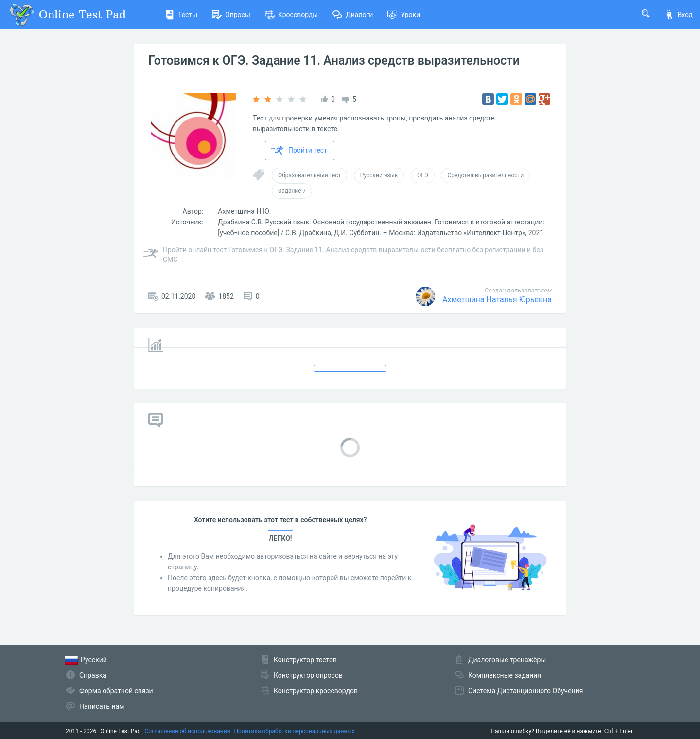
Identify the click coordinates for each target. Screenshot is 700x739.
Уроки (404, 15)
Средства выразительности (485, 175)
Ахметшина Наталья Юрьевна (497, 300)
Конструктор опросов (308, 675)
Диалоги (353, 15)
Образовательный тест (309, 175)
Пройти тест (299, 151)
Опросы (231, 15)
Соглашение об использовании (188, 731)
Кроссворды (291, 15)
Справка (93, 675)
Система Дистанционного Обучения (525, 691)
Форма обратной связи (116, 691)
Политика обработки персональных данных (295, 731)
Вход (679, 15)
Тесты (181, 15)
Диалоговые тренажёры (507, 660)
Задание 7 (292, 191)
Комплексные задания (505, 675)
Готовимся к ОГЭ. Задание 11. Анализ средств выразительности (334, 60)
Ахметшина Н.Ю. (244, 211)
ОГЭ (423, 175)
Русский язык (379, 175)
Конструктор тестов (305, 660)
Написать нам (102, 706)
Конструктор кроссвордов (316, 691)
